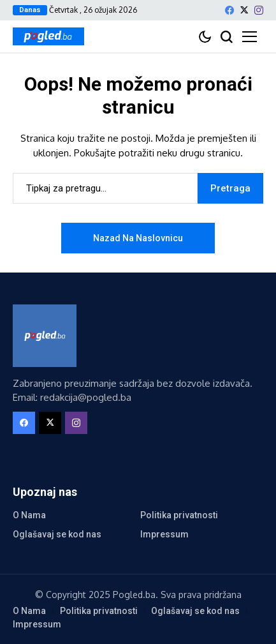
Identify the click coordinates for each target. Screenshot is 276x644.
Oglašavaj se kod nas (57, 534)
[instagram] (259, 10)
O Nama (29, 515)
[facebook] (229, 10)
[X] (244, 10)
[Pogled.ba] (48, 36)
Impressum (164, 534)
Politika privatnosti (179, 515)
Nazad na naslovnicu (138, 238)
